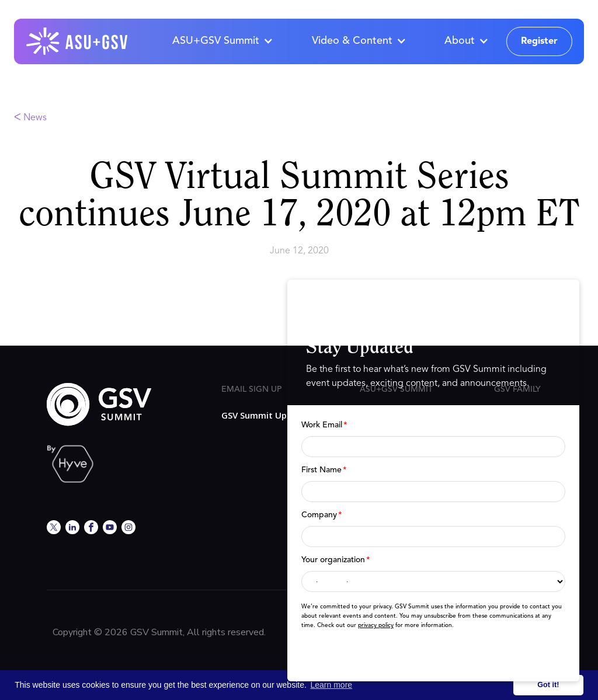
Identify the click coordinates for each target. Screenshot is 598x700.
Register (539, 41)
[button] (222, 41)
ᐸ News (30, 118)
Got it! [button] (548, 685)
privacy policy (376, 625)
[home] (78, 41)
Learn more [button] (332, 685)
